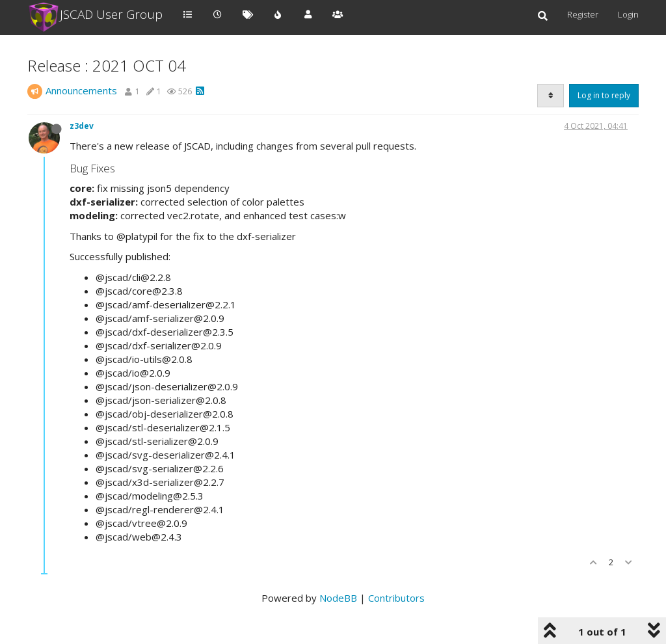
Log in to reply (604, 95)
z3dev (82, 126)
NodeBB (338, 598)
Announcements (81, 90)
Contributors (396, 598)
